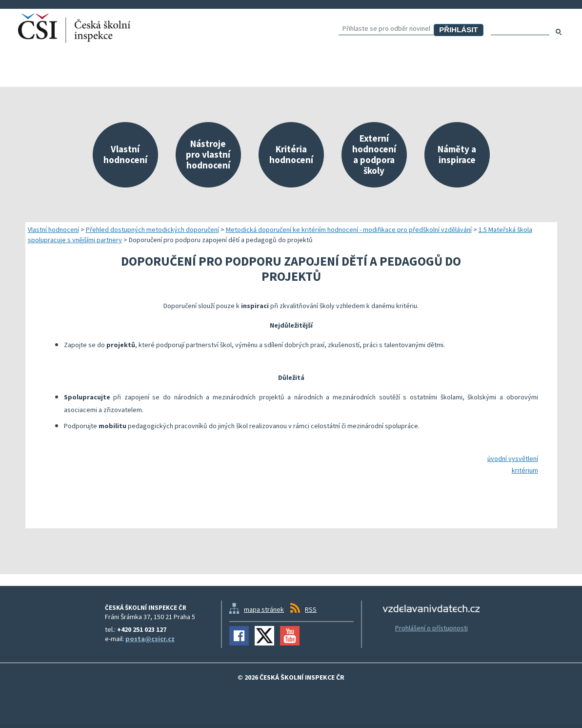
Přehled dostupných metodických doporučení (152, 229)
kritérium (525, 470)
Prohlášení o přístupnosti (431, 628)
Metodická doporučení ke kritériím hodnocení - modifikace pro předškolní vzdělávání (349, 229)
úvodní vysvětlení (513, 458)
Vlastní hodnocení (53, 229)
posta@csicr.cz (150, 639)
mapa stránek (264, 609)
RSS (311, 609)
